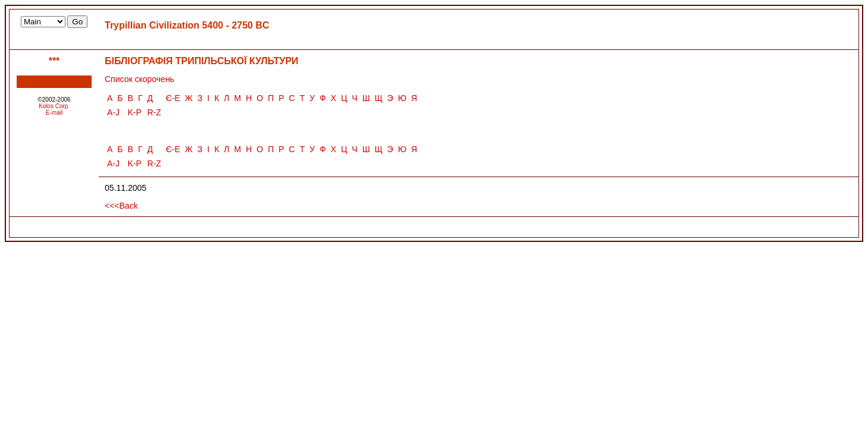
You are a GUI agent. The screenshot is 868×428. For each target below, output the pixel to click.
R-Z (154, 112)
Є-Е (173, 98)
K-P (135, 112)
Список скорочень (140, 79)
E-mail (54, 113)
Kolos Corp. (54, 106)
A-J (113, 112)
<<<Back (121, 206)
